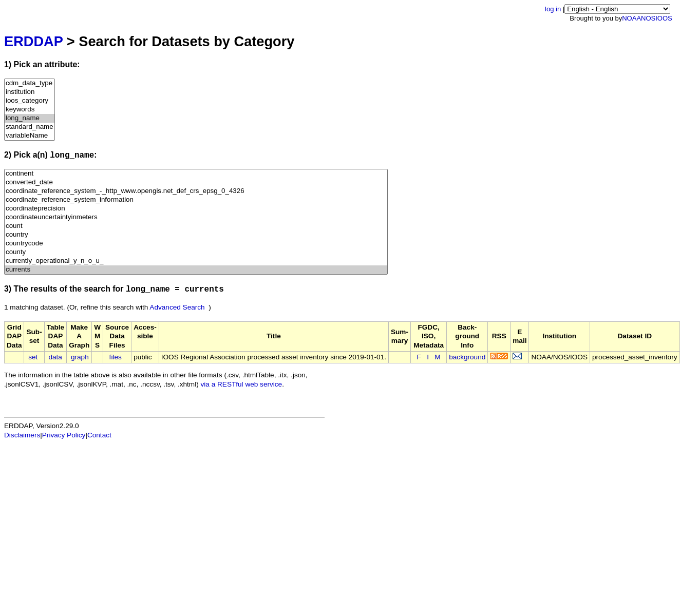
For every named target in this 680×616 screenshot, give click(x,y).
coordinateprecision (196, 209)
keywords (30, 110)
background (467, 357)
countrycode (196, 244)
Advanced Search (177, 307)
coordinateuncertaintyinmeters (196, 217)
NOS (648, 18)
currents (196, 270)
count (196, 226)
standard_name (30, 127)
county (196, 252)
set (33, 357)
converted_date (196, 182)
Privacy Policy (64, 435)
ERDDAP (33, 41)
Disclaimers (22, 435)
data (55, 357)
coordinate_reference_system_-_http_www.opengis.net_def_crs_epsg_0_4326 (196, 191)
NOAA (631, 18)
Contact (99, 435)
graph (80, 357)
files (116, 357)
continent (196, 174)
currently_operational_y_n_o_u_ (196, 261)
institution (30, 92)
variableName (30, 136)
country (196, 235)
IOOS (664, 18)
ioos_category (30, 101)
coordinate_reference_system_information (196, 200)
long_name (30, 118)
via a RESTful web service (242, 384)
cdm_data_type (30, 83)
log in (553, 9)
